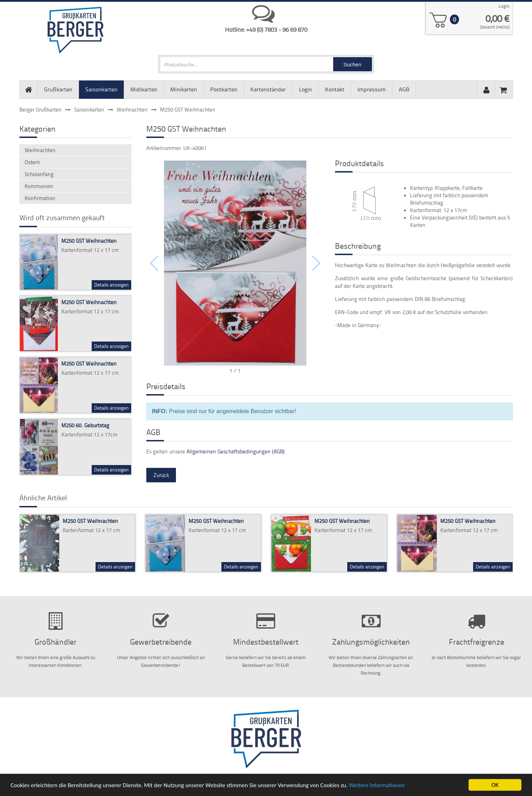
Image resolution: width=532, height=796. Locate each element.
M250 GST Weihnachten (89, 241)
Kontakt (335, 89)
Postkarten (224, 89)
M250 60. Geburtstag (85, 425)
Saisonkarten (101, 89)
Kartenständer (268, 89)
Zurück (161, 475)
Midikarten (144, 89)
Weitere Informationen (377, 787)
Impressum (372, 89)
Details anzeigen (111, 285)
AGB (404, 89)
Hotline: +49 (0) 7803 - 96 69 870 (266, 29)
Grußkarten (58, 89)
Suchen (352, 64)
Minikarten (184, 89)
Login (504, 6)
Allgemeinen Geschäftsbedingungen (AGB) (236, 451)
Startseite (29, 84)
